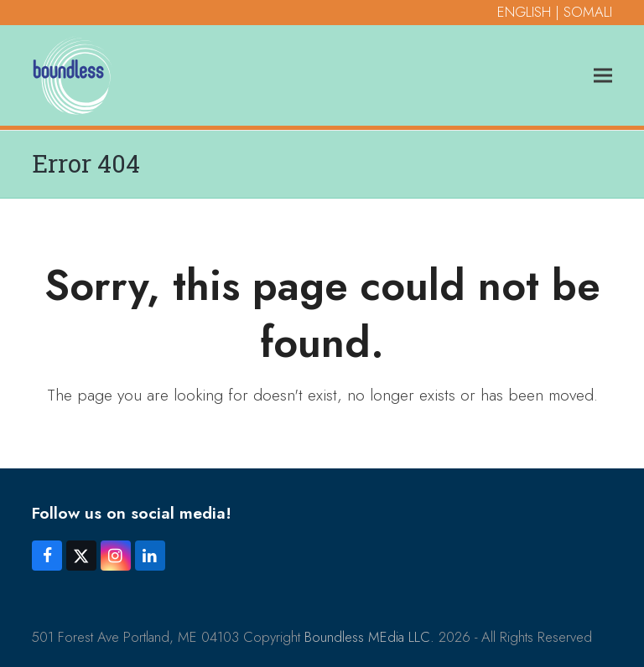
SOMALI (588, 12)
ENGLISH (524, 12)
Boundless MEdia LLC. (369, 637)
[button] (603, 75)
